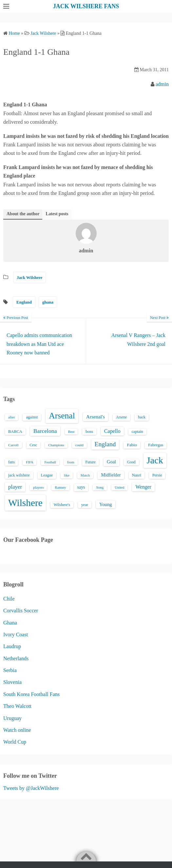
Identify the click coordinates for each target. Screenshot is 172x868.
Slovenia (12, 682)
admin (162, 84)
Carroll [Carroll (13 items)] (13, 445)
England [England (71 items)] (105, 444)
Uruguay (12, 718)
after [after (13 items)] (11, 417)
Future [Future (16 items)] (91, 462)
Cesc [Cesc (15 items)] (34, 445)
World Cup (15, 742)
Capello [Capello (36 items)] (112, 431)
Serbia (10, 670)
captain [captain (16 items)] (137, 432)
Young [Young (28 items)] (106, 504)
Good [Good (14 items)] (131, 462)
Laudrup (12, 646)
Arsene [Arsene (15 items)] (121, 417)
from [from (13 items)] (71, 462)
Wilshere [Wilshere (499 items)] (25, 503)
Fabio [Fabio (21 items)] (132, 445)
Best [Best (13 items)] (71, 432)
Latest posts (57, 214)
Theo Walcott (17, 706)
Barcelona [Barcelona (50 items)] (45, 431)
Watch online (17, 730)
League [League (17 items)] (47, 475)
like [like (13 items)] (67, 475)
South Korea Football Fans (31, 694)
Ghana (10, 623)
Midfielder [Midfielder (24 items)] (111, 475)
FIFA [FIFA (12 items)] (29, 462)
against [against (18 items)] (32, 417)
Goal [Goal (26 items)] (111, 462)
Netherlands (16, 658)
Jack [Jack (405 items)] (155, 460)
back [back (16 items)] (142, 417)
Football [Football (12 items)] (50, 462)
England (24, 302)
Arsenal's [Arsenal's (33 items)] (96, 417)
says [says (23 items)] (81, 487)
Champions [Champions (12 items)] (56, 445)
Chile (9, 599)
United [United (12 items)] (119, 487)
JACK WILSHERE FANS (86, 6)
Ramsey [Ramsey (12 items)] (60, 487)
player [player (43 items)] (15, 487)
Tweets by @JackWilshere (31, 788)
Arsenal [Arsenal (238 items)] (62, 416)
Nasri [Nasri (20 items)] (137, 475)
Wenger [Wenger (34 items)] (143, 487)
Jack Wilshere (29, 277)
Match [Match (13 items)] (85, 475)
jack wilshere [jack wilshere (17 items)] (19, 475)
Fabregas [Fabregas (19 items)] (156, 445)
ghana (48, 302)
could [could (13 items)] (79, 445)
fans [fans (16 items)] (11, 462)
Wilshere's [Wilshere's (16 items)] (62, 505)
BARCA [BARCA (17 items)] (15, 432)
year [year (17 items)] (85, 505)
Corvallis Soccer (21, 611)
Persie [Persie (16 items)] (157, 475)
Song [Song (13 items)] (100, 487)
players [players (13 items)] (38, 487)
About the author (23, 214)
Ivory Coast (16, 635)
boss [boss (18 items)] (89, 432)
